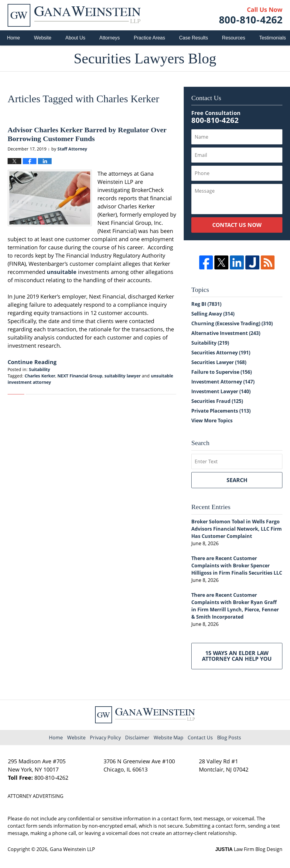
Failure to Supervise (222, 372)
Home (14, 38)
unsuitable (62, 272)
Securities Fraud (217, 401)
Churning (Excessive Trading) (232, 323)
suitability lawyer (123, 376)
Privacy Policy (105, 738)
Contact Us (200, 738)
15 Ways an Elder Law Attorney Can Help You (237, 656)
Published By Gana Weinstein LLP (251, 15)
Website (43, 38)
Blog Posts (229, 738)
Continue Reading (32, 362)
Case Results (194, 38)
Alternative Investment (226, 333)
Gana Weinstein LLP (72, 849)
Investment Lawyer (221, 391)
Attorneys (110, 38)
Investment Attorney (223, 382)
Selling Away (213, 314)
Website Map (169, 738)
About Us (75, 38)
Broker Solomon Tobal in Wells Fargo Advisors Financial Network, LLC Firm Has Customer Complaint (237, 529)
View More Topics (212, 420)
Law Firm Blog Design (249, 849)
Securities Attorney (221, 353)
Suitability (39, 369)
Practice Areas (150, 38)
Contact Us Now (237, 225)
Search (237, 480)
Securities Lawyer (219, 362)
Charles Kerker (40, 376)
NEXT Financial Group (80, 376)
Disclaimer (137, 738)
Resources (234, 38)
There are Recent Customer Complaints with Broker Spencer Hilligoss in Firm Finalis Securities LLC (237, 566)
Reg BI (206, 304)
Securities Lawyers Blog (74, 15)
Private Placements (221, 411)
